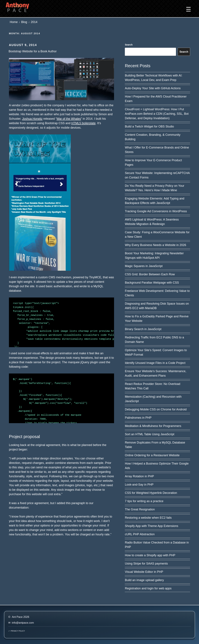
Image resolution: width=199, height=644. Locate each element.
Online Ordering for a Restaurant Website (152, 455)
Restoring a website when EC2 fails (148, 518)
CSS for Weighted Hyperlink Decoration (151, 493)
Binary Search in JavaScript (143, 329)
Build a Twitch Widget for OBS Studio (149, 126)
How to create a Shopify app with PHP (150, 555)
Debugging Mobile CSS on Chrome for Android (156, 409)
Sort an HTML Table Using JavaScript (149, 434)
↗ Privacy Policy (17, 631)
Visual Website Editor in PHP (144, 572)
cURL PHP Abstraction (140, 534)
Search (129, 45)
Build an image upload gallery (144, 580)
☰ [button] (188, 9)
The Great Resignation (140, 509)
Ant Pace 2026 (21, 617)
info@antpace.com (23, 623)
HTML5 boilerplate (83, 123)
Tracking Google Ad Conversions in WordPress (156, 211)
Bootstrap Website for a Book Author (33, 51)
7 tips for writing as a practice (144, 501)
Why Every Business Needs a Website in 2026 (155, 245)
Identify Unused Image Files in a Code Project (155, 363)
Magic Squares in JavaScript (144, 266)
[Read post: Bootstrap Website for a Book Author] (61, 79)
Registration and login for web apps (148, 588)
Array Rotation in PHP (139, 476)
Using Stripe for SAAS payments (146, 564)
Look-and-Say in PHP (139, 485)
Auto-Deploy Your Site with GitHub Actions (153, 88)
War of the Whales (69, 119)
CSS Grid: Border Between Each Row (150, 274)
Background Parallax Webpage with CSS (152, 283)
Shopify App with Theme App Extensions (151, 526)
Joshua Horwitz (32, 119)
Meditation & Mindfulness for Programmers (153, 426)
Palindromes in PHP (138, 418)
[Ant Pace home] (18, 7)
